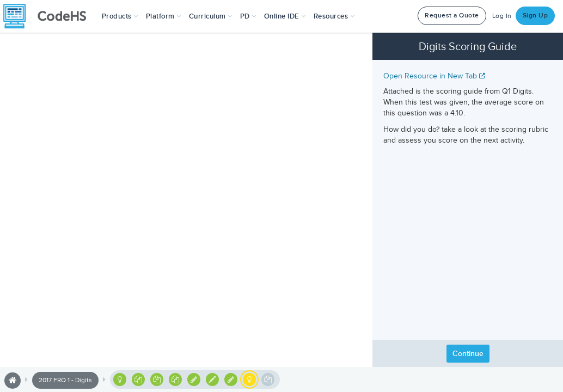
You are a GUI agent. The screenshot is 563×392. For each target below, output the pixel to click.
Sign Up (536, 16)
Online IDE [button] (285, 16)
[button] (120, 16)
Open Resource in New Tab (434, 76)
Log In (502, 16)
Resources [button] (334, 16)
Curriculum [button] (211, 16)
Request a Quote (452, 16)
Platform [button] (164, 16)
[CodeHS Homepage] (49, 16)
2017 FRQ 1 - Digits (65, 380)
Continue (468, 354)
